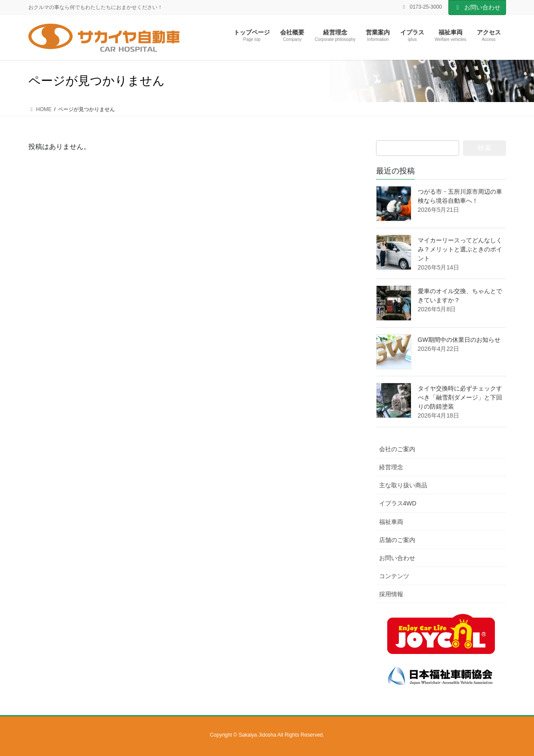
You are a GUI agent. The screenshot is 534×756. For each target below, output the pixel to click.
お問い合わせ (477, 7)
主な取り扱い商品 (403, 485)
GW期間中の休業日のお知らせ (459, 340)
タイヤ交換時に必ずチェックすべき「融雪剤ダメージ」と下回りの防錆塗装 (460, 397)
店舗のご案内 (397, 540)
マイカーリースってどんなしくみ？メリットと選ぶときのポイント (460, 249)
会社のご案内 (397, 449)
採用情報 (391, 594)
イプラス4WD (398, 503)
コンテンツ (394, 576)
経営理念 (391, 467)
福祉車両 (391, 522)
